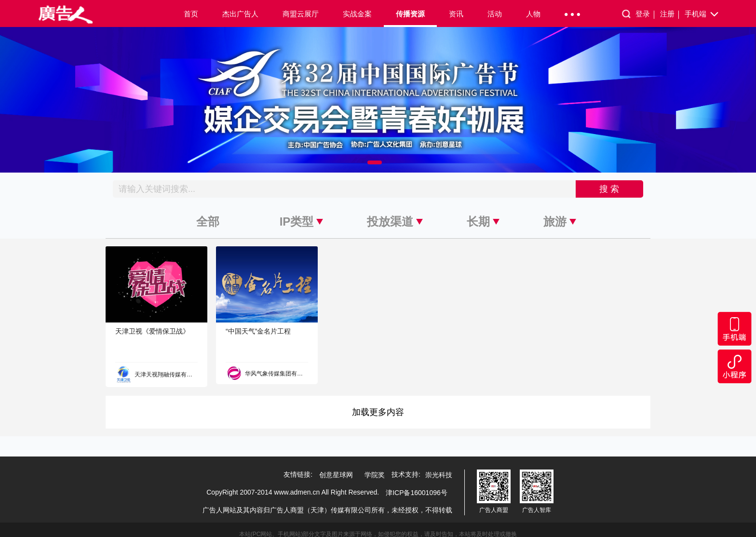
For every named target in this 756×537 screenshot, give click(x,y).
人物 (533, 14)
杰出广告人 (240, 14)
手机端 (702, 14)
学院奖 (375, 475)
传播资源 (410, 14)
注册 (669, 14)
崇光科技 (439, 475)
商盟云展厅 (301, 14)
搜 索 (609, 189)
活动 (495, 14)
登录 (645, 14)
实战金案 (357, 14)
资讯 (456, 14)
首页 (191, 14)
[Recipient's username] (344, 189)
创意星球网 (336, 475)
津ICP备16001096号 (417, 493)
